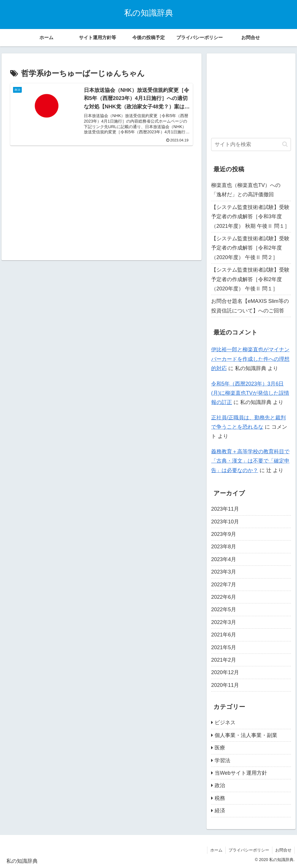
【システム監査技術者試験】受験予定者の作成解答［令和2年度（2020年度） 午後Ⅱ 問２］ (250, 248)
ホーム (216, 850)
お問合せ (283, 850)
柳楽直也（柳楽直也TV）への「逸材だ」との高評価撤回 (246, 190)
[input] (251, 144)
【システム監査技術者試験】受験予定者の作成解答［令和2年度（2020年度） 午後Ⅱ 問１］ (250, 279)
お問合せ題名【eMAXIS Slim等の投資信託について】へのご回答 (250, 306)
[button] (285, 144)
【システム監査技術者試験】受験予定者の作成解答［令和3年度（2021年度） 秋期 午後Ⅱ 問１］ (250, 217)
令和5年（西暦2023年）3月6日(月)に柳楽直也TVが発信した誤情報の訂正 (250, 393)
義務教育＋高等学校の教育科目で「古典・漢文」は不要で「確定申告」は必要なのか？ (250, 461)
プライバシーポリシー (249, 850)
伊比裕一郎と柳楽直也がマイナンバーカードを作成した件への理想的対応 (250, 359)
